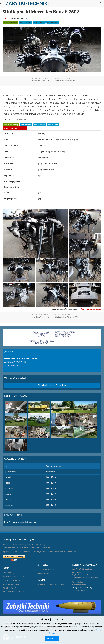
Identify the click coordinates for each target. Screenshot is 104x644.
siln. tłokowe (25, 22)
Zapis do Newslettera (12, 592)
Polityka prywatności (12, 577)
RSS (63, 585)
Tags (39, 570)
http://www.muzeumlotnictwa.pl (21, 522)
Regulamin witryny (11, 584)
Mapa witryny (43, 574)
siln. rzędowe (39, 22)
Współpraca (8, 588)
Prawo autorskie (10, 580)
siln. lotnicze (53, 22)
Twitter (53, 585)
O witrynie (7, 573)
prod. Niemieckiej (10, 22)
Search (48, 570)
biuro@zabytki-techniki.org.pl (83, 588)
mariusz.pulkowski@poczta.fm (90, 309)
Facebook (42, 585)
